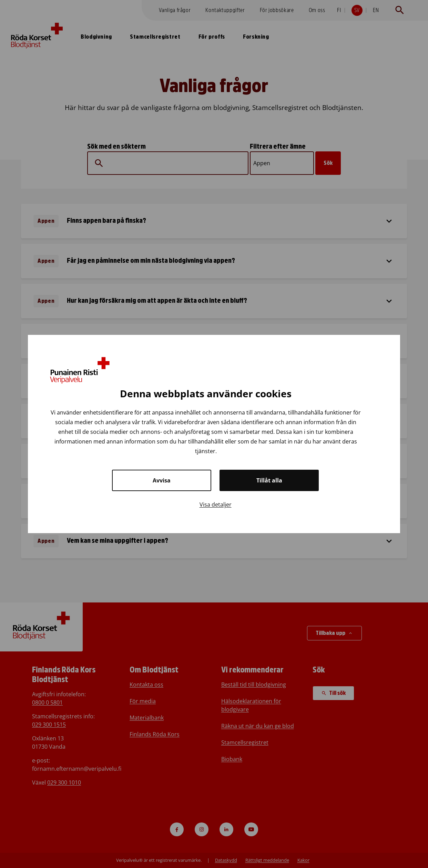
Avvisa (162, 480)
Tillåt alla (269, 480)
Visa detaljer (216, 505)
